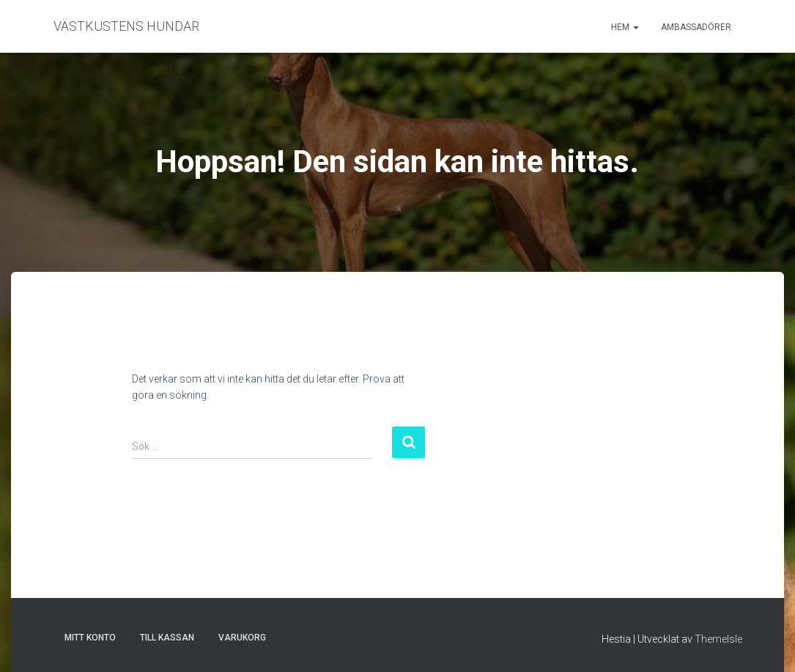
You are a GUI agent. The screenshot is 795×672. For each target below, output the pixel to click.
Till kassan (167, 638)
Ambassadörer (696, 27)
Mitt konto (90, 638)
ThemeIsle (718, 639)
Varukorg (242, 638)
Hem (625, 27)
